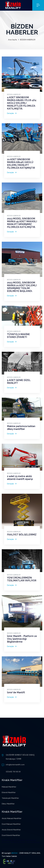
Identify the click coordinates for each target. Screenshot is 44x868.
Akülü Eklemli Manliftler (11, 830)
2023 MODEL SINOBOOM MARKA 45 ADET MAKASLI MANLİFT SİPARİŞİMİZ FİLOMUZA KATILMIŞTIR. (22, 223)
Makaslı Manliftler (9, 787)
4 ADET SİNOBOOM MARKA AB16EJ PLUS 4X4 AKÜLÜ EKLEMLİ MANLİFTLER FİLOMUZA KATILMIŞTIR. (22, 103)
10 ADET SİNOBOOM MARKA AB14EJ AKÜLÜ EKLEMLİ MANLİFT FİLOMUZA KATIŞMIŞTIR (21, 164)
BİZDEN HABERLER (28, 40)
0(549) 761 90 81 (13, 772)
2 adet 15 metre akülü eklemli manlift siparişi (20, 478)
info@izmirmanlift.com (15, 765)
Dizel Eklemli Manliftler (11, 835)
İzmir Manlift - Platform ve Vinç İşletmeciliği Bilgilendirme (22, 639)
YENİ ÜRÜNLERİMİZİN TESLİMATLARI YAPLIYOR (22, 579)
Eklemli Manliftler (9, 792)
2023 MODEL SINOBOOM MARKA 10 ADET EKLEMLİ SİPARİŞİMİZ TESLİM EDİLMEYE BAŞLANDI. (22, 287)
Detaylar (12, 113)
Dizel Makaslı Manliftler (11, 824)
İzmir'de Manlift (16, 692)
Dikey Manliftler (8, 804)
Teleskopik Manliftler (10, 798)
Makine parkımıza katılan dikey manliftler (21, 428)
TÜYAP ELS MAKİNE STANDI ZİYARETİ (18, 336)
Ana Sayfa (12, 40)
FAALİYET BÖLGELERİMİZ (22, 535)
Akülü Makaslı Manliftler (12, 818)
